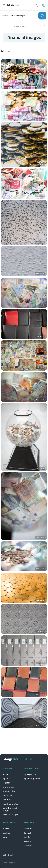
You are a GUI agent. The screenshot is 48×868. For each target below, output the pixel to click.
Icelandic (28, 829)
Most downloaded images (11, 809)
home (5, 774)
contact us (7, 796)
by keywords (30, 774)
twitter (6, 829)
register (6, 783)
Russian (28, 837)
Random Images (10, 815)
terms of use (8, 787)
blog (5, 837)
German (28, 846)
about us (7, 800)
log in (5, 779)
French (27, 841)
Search (42, 16)
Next (45, 26)
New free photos (10, 804)
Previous (3, 26)
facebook (7, 833)
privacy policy (9, 791)
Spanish (28, 833)
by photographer (32, 779)
